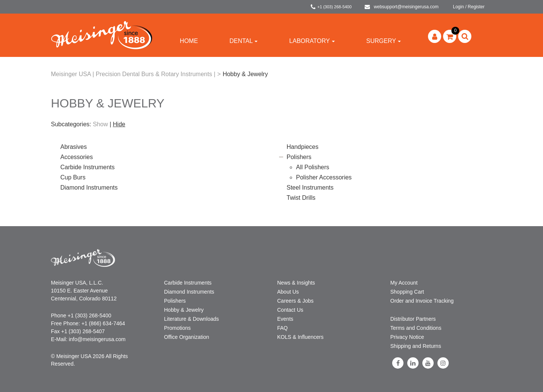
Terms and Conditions (416, 328)
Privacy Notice (407, 337)
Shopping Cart (407, 292)
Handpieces (303, 147)
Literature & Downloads (192, 319)
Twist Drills (301, 198)
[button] (450, 36)
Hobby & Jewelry (184, 310)
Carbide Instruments (87, 167)
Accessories (77, 157)
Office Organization (187, 337)
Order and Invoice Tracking (422, 301)
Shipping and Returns (416, 346)
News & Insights (296, 283)
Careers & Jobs (295, 301)
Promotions (177, 328)
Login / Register (469, 7)
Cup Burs (73, 177)
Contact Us (290, 310)
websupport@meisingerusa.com (402, 7)
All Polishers (313, 167)
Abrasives (74, 147)
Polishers (299, 157)
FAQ (282, 328)
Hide (119, 124)
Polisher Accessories (324, 177)
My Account (404, 283)
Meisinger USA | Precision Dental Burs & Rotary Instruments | (133, 74)
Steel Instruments (310, 188)
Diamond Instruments (89, 188)
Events (285, 319)
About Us (288, 292)
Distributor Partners (413, 319)
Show (100, 124)
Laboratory (312, 41)
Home (189, 41)
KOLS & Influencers (300, 337)
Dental (243, 41)
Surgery (383, 41)
